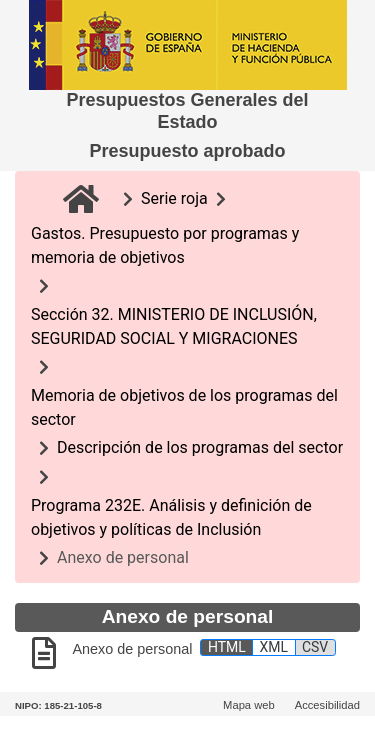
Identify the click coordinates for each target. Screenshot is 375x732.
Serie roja (174, 198)
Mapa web (249, 705)
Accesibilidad (327, 705)
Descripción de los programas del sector (200, 447)
